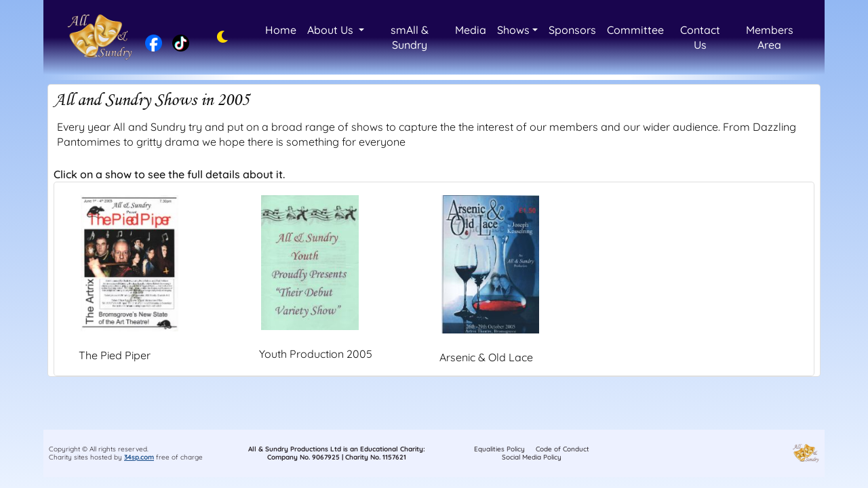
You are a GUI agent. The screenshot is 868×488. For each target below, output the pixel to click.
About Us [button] (332, 30)
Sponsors (572, 30)
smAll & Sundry (410, 37)
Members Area (770, 37)
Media (471, 30)
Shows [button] (513, 30)
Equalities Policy (499, 449)
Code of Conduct (563, 449)
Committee (635, 30)
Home (281, 30)
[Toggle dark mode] (219, 37)
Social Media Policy (532, 457)
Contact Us (700, 37)
